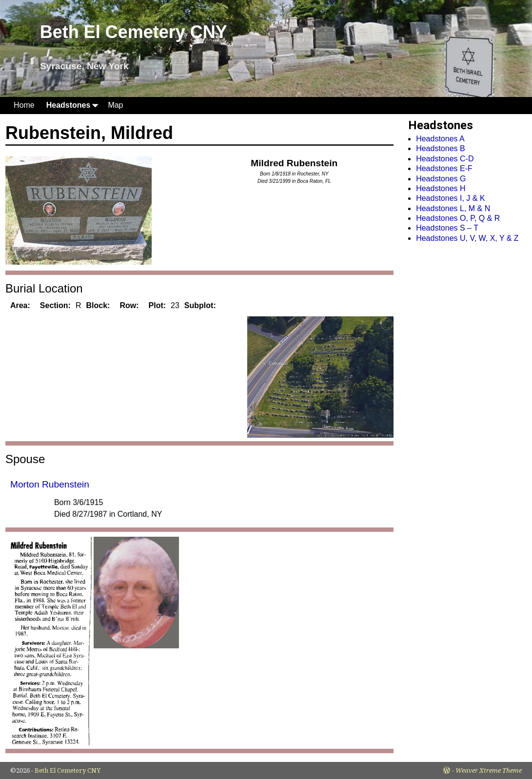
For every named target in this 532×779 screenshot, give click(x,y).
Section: (55, 305)
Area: (20, 305)
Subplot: (200, 305)
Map (115, 105)
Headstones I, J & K (450, 198)
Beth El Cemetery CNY (134, 32)
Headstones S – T (447, 228)
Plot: (158, 305)
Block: (98, 305)
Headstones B (441, 148)
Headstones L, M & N (453, 208)
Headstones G (441, 179)
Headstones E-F (444, 168)
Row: (129, 305)
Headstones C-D (445, 159)
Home (24, 105)
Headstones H (441, 188)
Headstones (74, 106)
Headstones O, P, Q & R (458, 218)
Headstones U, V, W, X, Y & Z (467, 238)
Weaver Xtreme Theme (489, 770)
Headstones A (440, 139)
